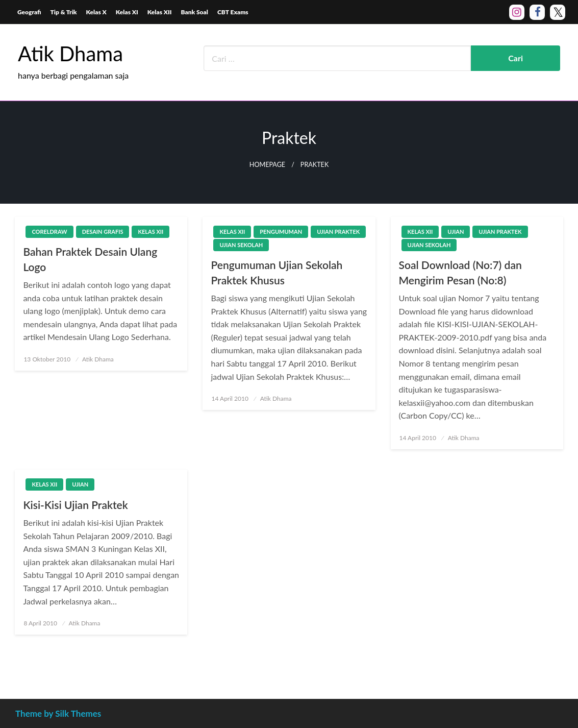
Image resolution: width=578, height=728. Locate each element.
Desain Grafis (103, 232)
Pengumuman (281, 232)
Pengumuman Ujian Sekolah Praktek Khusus (277, 272)
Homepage (267, 165)
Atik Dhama (70, 54)
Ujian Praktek (338, 232)
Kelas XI (127, 12)
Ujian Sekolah (241, 245)
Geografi (29, 12)
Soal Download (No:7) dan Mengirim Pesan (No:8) (460, 272)
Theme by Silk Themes (58, 713)
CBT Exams (233, 12)
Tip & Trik (64, 12)
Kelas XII (160, 12)
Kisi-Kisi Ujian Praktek (75, 505)
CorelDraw (49, 232)
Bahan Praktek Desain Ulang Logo (90, 259)
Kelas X (96, 12)
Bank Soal (195, 12)
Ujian (456, 232)
